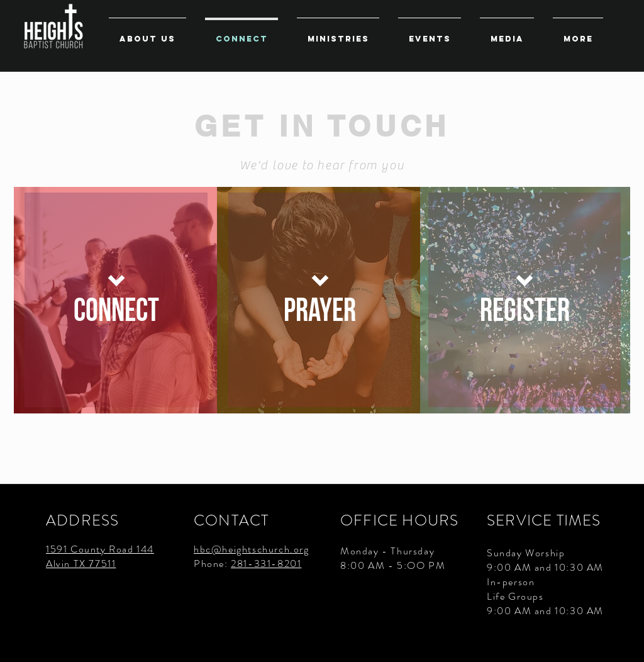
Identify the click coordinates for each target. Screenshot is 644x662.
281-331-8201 (266, 564)
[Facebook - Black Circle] (624, 642)
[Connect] (116, 300)
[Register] (525, 300)
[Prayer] (320, 300)
